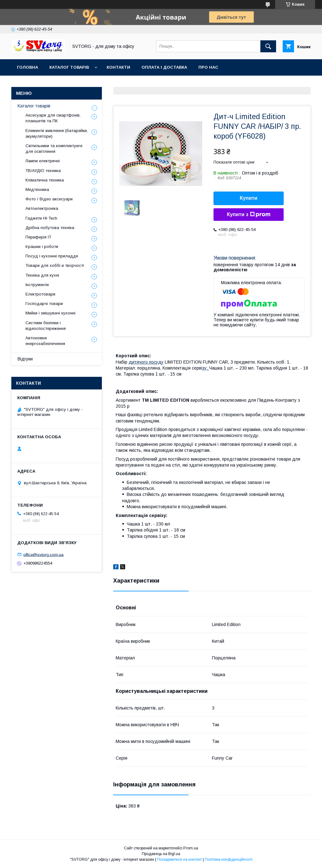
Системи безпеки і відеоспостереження (46, 326)
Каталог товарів (69, 67)
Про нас (208, 67)
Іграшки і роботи (42, 247)
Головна (28, 67)
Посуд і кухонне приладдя (52, 256)
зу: (206, 368)
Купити (249, 198)
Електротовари (40, 294)
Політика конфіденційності (229, 859)
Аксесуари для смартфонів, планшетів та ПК (53, 118)
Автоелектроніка (42, 208)
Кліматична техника (45, 180)
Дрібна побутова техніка (50, 228)
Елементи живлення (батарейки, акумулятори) (57, 133)
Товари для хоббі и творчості (55, 265)
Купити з (248, 215)
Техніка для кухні (42, 275)
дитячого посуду (146, 362)
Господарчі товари (44, 304)
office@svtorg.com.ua (43, 554)
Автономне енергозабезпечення (45, 341)
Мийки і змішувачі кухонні (50, 313)
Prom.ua (191, 848)
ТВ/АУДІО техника (43, 171)
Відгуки (25, 359)
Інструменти (37, 285)
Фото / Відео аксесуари (49, 199)
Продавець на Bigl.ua (161, 854)
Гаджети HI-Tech (41, 218)
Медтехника (37, 190)
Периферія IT (38, 237)
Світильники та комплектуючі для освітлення (54, 149)
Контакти (118, 67)
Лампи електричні (43, 161)
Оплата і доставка (164, 67)
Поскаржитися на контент (179, 859)
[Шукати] (268, 46)
